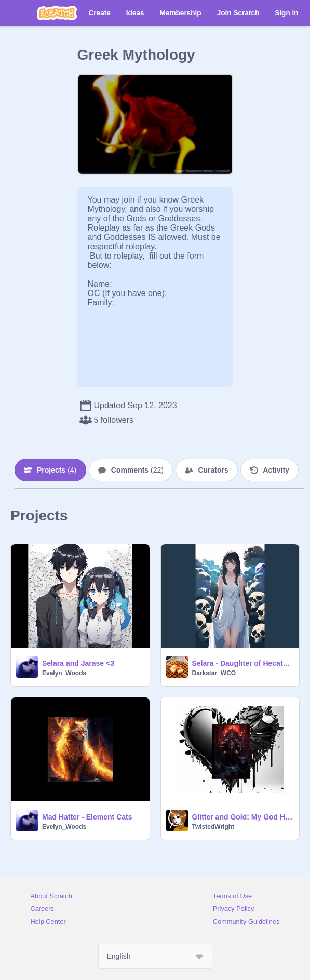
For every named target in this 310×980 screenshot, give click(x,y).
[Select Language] (155, 956)
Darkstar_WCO (214, 673)
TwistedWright (213, 827)
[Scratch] (57, 13)
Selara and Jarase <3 (78, 663)
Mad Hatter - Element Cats (87, 817)
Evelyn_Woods (64, 673)
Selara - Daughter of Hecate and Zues (243, 663)
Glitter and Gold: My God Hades (243, 817)
